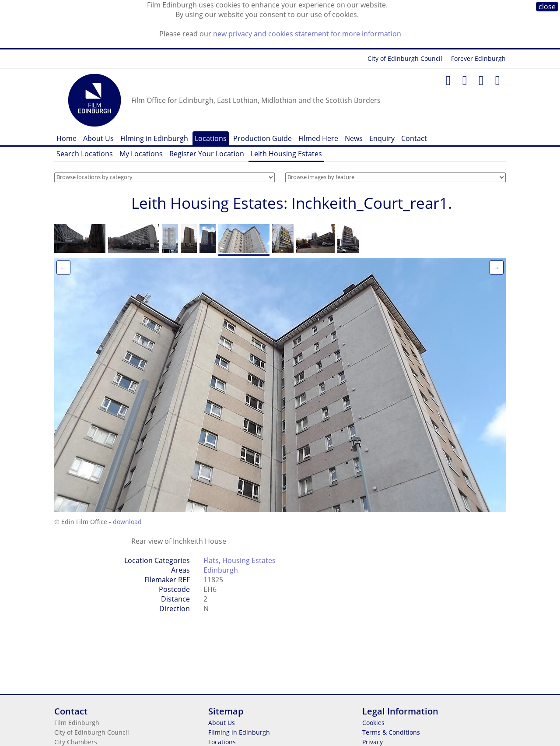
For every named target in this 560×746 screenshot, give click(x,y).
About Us (98, 138)
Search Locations (85, 154)
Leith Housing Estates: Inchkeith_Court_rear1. (292, 203)
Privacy (373, 742)
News (354, 138)
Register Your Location (207, 154)
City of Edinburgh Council (405, 58)
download (127, 522)
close (547, 7)
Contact (414, 138)
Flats (211, 560)
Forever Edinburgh (478, 58)
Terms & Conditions (391, 732)
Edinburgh (221, 570)
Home (66, 138)
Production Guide (262, 138)
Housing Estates (249, 560)
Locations (211, 138)
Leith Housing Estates (286, 154)
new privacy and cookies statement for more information (307, 34)
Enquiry (382, 138)
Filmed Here (318, 138)
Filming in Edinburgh (154, 138)
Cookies (373, 723)
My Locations (141, 154)
